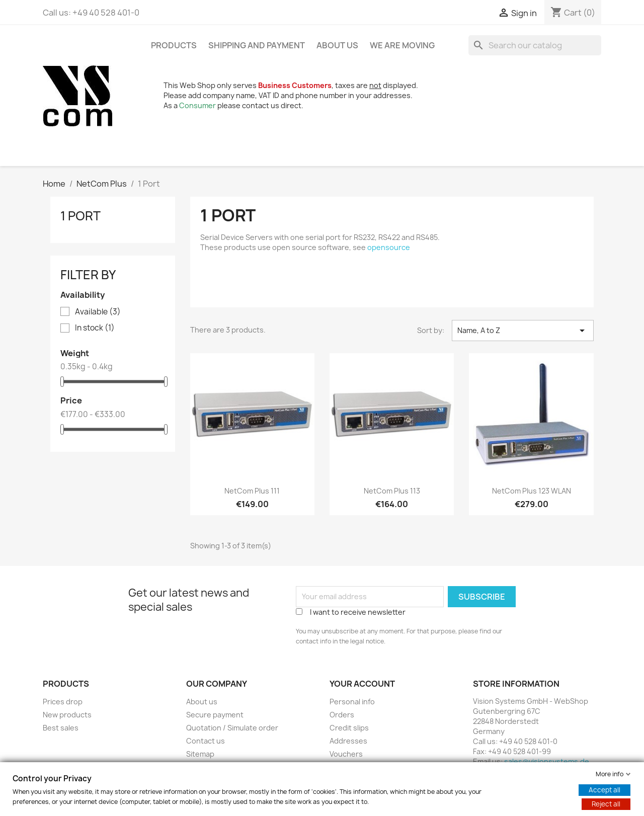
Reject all (606, 804)
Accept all (605, 790)
